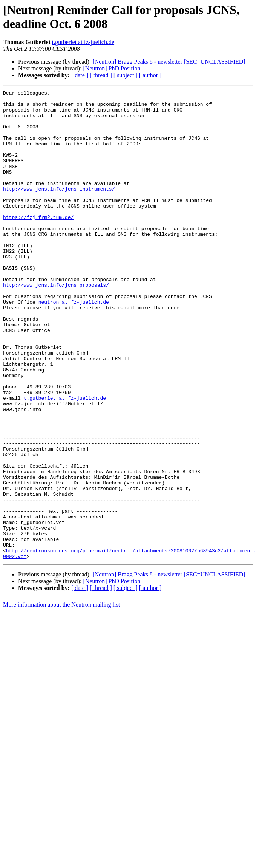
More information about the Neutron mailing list (61, 698)
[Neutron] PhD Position (112, 68)
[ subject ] (126, 75)
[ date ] (80, 75)
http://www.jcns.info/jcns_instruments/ (59, 209)
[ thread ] (101, 75)
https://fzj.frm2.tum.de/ (38, 243)
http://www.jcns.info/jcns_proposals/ (56, 324)
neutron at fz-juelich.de (74, 345)
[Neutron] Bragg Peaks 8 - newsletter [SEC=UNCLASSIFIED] (169, 62)
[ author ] (150, 75)
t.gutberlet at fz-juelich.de (83, 42)
